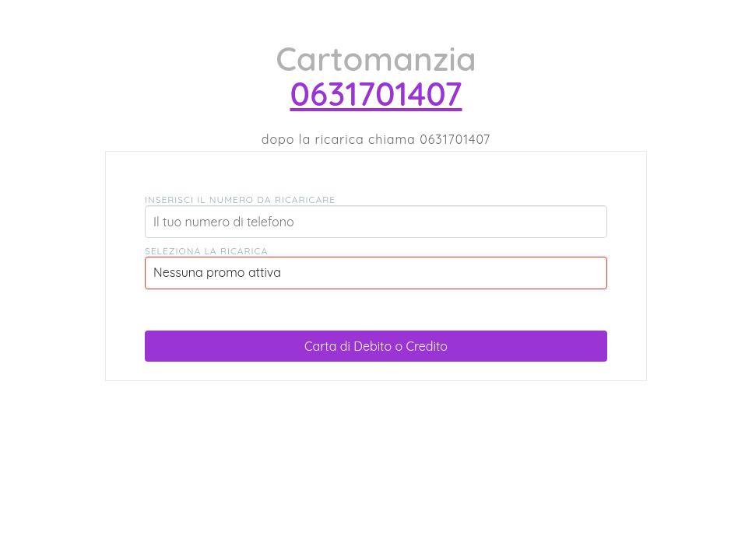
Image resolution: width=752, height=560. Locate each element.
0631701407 (376, 94)
